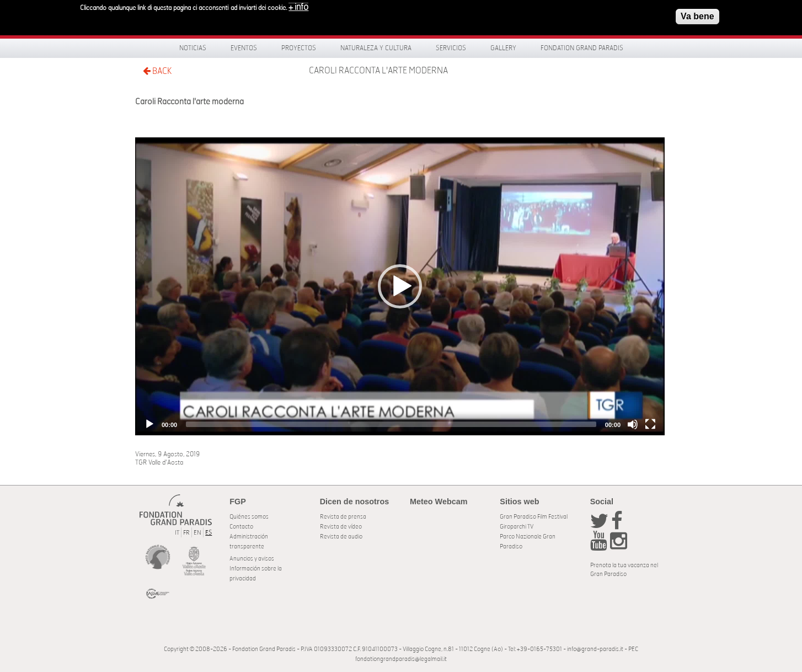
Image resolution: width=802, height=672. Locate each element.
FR (186, 533)
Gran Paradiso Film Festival (534, 517)
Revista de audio (341, 537)
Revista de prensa (343, 517)
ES (208, 533)
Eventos (244, 48)
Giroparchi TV (517, 527)
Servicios (451, 48)
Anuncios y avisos (252, 559)
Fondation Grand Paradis (582, 48)
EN (197, 533)
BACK (157, 71)
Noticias (193, 48)
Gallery (503, 48)
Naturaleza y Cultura (376, 48)
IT (177, 533)
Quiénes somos (249, 517)
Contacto (241, 527)
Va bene (697, 16)
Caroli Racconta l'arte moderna (378, 71)
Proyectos (299, 48)
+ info (298, 7)
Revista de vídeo (341, 527)
